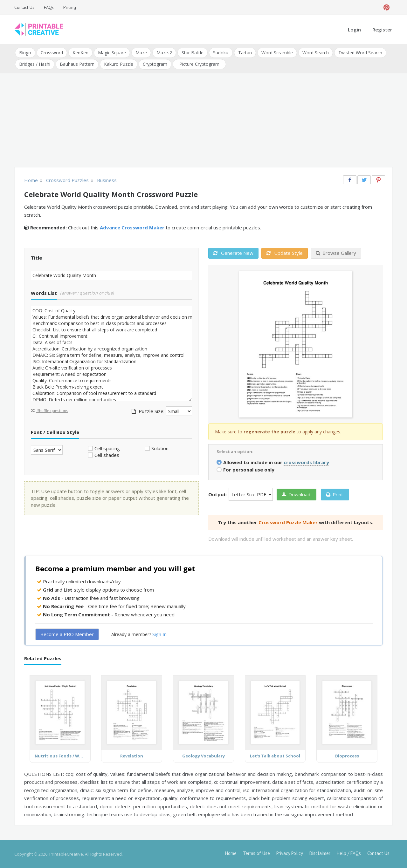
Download (296, 494)
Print (335, 494)
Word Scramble (277, 53)
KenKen (80, 53)
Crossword (52, 53)
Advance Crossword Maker (132, 227)
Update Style (285, 253)
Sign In (159, 634)
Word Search (315, 53)
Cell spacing (107, 448)
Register (382, 30)
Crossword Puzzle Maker (288, 522)
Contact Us (24, 7)
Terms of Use (256, 853)
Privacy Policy (290, 853)
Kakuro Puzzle (119, 64)
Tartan (245, 53)
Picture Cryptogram (199, 64)
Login (354, 30)
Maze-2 (164, 53)
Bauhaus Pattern (77, 64)
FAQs (49, 7)
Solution (160, 448)
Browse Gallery (336, 253)
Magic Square (112, 53)
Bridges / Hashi (35, 64)
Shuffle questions (49, 410)
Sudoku (221, 53)
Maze (141, 53)
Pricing (70, 7)
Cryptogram (155, 64)
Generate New (233, 253)
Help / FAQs (349, 853)
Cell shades (107, 455)
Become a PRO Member (67, 634)
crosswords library (306, 462)
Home (231, 853)
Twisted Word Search (360, 53)
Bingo (25, 53)
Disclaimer (320, 853)
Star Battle (193, 53)
